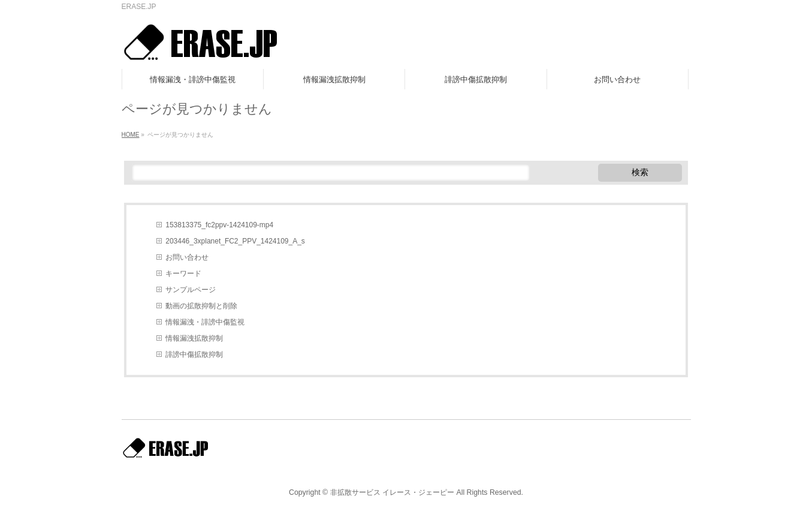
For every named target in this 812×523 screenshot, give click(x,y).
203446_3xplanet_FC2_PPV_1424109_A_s (235, 241)
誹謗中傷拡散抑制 (194, 354)
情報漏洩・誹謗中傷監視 (205, 322)
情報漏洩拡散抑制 (194, 338)
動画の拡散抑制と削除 (201, 306)
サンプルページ (191, 290)
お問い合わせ (187, 257)
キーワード (183, 273)
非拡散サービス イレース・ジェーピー (392, 492)
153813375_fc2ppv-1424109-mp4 (219, 225)
